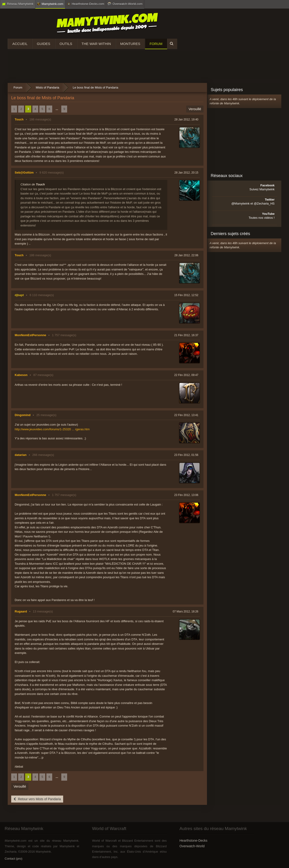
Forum (156, 44)
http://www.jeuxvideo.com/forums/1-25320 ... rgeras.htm (52, 429)
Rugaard (21, 611)
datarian (21, 455)
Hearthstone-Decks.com (86, 4)
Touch (19, 119)
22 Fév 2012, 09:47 (186, 375)
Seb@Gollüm (24, 173)
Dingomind (23, 415)
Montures (130, 44)
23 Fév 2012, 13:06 (186, 495)
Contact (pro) (14, 859)
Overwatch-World (192, 846)
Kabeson (21, 375)
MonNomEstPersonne (30, 335)
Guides (44, 44)
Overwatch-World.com (125, 4)
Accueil (20, 44)
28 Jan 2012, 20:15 (186, 173)
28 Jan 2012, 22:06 (186, 255)
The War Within (96, 44)
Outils (66, 44)
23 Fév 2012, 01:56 (186, 455)
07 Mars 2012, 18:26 (186, 612)
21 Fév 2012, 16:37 (186, 335)
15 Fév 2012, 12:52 (186, 295)
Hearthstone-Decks (193, 841)
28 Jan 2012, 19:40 (186, 120)
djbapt (19, 295)
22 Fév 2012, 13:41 (186, 415)
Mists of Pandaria (48, 87)
